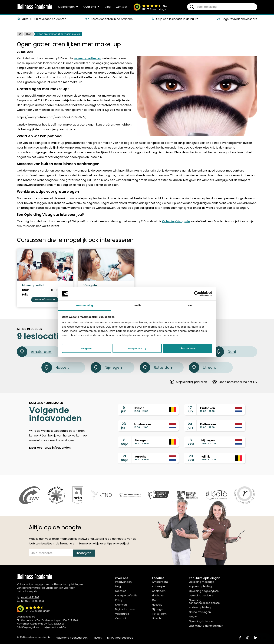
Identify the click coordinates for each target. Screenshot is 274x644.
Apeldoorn (159, 591)
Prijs (25, 295)
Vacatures (122, 614)
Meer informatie (45, 300)
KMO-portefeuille (126, 595)
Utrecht (202, 367)
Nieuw (193, 617)
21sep (124, 458)
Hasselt (55, 367)
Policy (119, 600)
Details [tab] (137, 305)
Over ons (91, 7)
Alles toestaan (187, 348)
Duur (26, 290)
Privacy (97, 638)
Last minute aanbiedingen (206, 626)
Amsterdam (35, 352)
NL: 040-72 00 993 (33, 601)
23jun (124, 426)
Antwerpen (159, 586)
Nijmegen (106, 367)
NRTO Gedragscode (120, 638)
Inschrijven (84, 553)
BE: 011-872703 (30, 597)
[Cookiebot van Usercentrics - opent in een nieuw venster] (197, 294)
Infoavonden (123, 582)
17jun (190, 409)
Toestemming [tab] (84, 305)
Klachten (121, 605)
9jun (124, 409)
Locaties (121, 591)
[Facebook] (240, 638)
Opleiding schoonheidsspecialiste (204, 601)
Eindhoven (159, 595)
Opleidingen (68, 7)
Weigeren (86, 348)
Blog (108, 7)
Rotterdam (156, 367)
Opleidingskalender (201, 621)
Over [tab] (190, 305)
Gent (225, 352)
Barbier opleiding (200, 607)
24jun (190, 426)
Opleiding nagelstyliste (204, 591)
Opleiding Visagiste (176, 221)
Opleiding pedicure (201, 595)
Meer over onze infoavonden (50, 448)
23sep (191, 458)
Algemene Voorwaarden (72, 638)
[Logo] (34, 9)
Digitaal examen (126, 609)
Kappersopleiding (200, 586)
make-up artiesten (88, 58)
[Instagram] (248, 638)
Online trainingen (200, 612)
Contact (122, 7)
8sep (124, 442)
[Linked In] (256, 638)
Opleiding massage (202, 582)
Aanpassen (137, 348)
